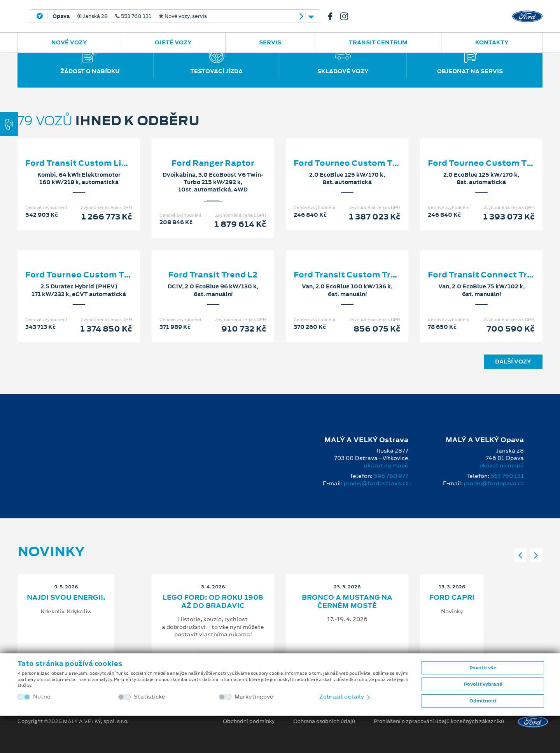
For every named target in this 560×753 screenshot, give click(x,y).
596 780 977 (391, 476)
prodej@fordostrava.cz (376, 483)
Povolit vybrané (483, 684)
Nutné (42, 697)
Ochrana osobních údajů (324, 721)
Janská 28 (130, 16)
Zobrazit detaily (345, 697)
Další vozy (513, 362)
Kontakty (492, 42)
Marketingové (254, 697)
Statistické (150, 697)
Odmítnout (483, 701)
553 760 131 (507, 476)
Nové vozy (69, 42)
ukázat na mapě (386, 465)
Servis (270, 42)
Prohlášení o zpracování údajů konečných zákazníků (439, 721)
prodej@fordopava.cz (494, 483)
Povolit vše (483, 668)
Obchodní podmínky (249, 721)
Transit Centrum (378, 42)
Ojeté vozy (173, 42)
